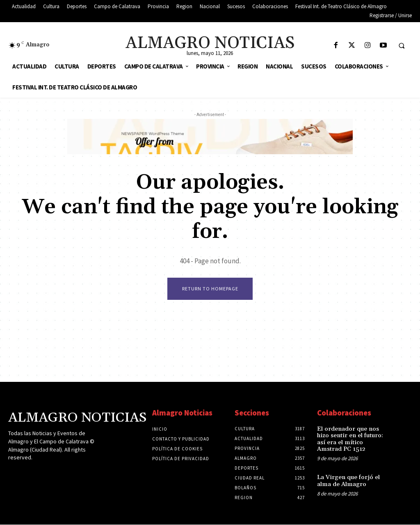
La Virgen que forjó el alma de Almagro (346, 473)
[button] (402, 46)
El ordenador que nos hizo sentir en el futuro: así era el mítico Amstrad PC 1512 (352, 435)
